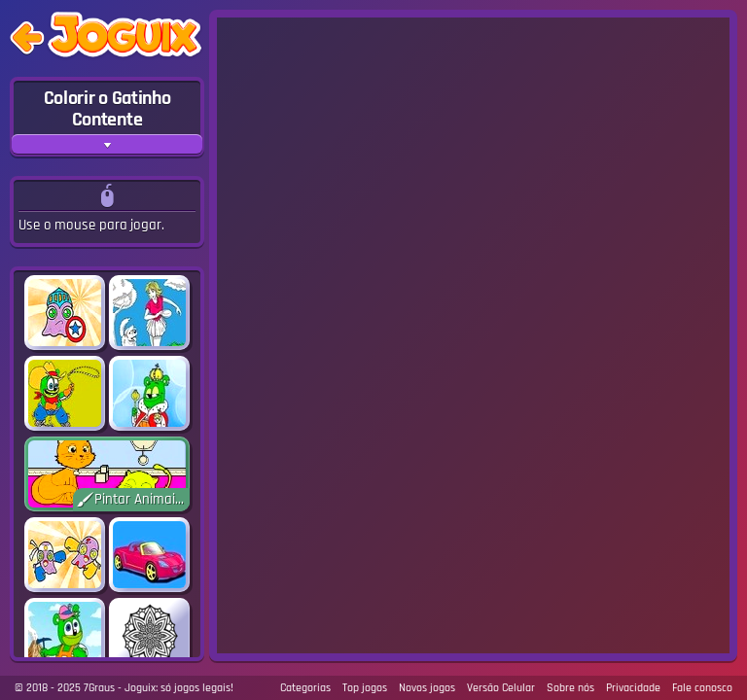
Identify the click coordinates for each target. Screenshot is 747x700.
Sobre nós (570, 688)
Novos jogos (427, 688)
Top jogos (365, 688)
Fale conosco (702, 688)
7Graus (99, 688)
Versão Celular (501, 688)
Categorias (305, 688)
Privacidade (633, 688)
